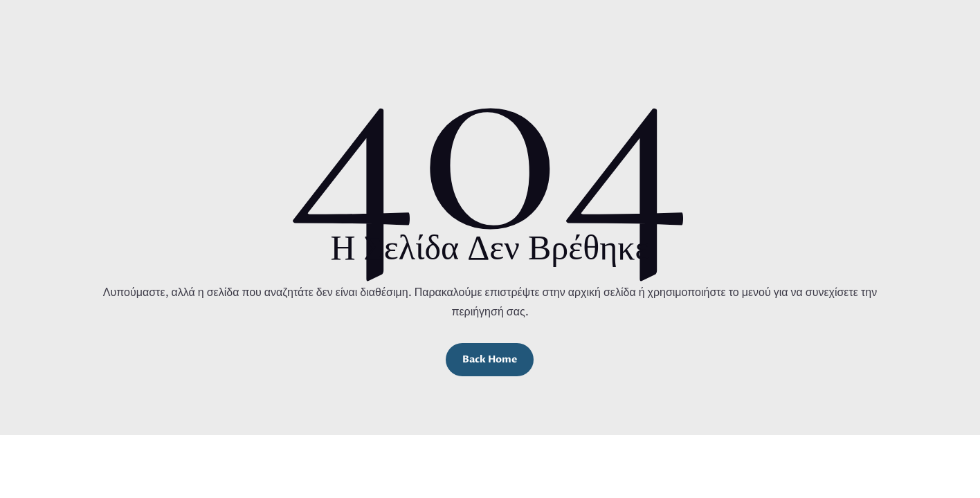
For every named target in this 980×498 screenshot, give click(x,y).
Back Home (490, 359)
